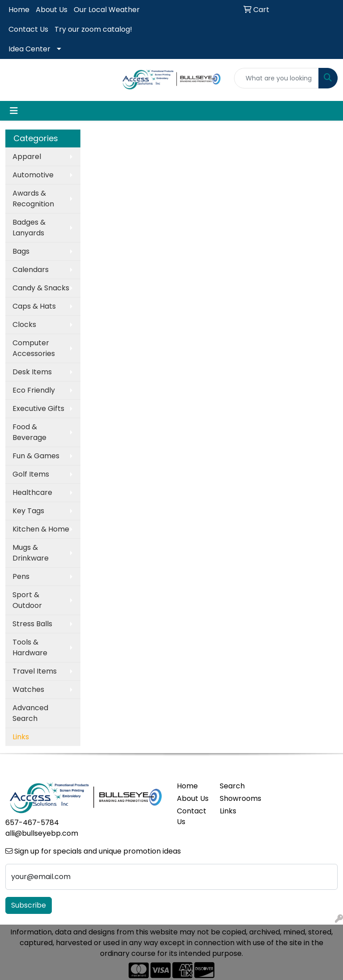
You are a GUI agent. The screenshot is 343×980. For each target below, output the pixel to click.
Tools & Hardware (30, 647)
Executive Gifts (38, 408)
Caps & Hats (34, 306)
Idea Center (29, 49)
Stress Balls (32, 624)
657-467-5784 (32, 823)
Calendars (31, 270)
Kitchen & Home (41, 529)
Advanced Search (30, 713)
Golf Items (31, 474)
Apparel (27, 157)
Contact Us (28, 29)
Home (19, 10)
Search (232, 786)
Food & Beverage (29, 432)
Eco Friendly (34, 390)
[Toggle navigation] (14, 111)
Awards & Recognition (33, 199)
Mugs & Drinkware (31, 553)
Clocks (24, 325)
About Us (52, 10)
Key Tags (28, 511)
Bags (21, 251)
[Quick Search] (276, 78)
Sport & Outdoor (27, 600)
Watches (28, 689)
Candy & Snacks (41, 288)
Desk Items (32, 372)
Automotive (33, 175)
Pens (21, 576)
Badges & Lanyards (29, 228)
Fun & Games (36, 456)
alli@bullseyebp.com (42, 833)
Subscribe (29, 905)
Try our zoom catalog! (93, 29)
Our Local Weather (107, 10)
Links (228, 811)
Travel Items (35, 671)
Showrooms (236, 798)
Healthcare (32, 492)
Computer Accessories (34, 348)
